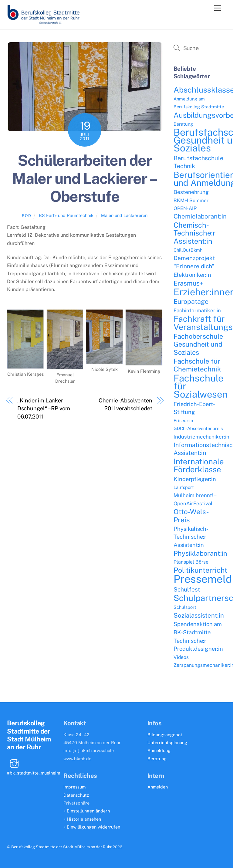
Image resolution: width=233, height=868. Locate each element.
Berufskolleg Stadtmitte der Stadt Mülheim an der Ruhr (61, 847)
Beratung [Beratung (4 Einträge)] (183, 124)
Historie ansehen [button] (84, 819)
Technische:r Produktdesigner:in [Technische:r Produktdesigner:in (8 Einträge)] (198, 645)
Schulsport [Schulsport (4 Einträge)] (185, 607)
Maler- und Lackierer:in (124, 215)
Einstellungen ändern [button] (88, 811)
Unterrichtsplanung (167, 743)
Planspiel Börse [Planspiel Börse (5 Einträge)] (191, 562)
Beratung (157, 759)
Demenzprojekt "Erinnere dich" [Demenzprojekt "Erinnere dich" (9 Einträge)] (194, 262)
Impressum (74, 787)
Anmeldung (159, 750)
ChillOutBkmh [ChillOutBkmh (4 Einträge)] (188, 250)
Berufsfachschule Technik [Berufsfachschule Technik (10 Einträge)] (198, 162)
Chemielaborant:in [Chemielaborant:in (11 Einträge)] (200, 216)
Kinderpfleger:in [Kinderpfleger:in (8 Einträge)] (195, 479)
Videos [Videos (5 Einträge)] (181, 657)
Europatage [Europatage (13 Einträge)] (191, 302)
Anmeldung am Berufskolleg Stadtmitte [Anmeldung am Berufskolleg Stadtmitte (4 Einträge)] (199, 103)
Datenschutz (76, 795)
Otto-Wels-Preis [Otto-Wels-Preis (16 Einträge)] (191, 516)
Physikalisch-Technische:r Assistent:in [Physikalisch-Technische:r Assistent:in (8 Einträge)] (191, 537)
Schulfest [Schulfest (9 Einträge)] (187, 589)
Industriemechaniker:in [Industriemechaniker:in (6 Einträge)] (201, 437)
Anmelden (158, 787)
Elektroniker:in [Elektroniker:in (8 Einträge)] (192, 275)
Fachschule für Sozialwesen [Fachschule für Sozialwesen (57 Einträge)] (201, 386)
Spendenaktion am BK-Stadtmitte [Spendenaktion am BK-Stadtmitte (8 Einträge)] (198, 628)
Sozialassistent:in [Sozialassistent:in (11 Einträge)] (199, 615)
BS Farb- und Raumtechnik (66, 215)
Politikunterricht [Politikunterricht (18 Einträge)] (200, 570)
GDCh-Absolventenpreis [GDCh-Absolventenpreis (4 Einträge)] (198, 428)
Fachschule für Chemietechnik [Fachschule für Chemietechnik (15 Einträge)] (197, 365)
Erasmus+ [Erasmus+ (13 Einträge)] (188, 283)
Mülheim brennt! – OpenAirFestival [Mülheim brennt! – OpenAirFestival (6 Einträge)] (195, 499)
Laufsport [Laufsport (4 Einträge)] (184, 487)
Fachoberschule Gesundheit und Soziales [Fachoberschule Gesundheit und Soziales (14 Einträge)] (198, 344)
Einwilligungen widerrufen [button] (93, 827)
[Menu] (218, 8)
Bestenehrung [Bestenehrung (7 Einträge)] (191, 192)
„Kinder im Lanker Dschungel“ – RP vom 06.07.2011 (44, 409)
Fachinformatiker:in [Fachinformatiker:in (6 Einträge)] (197, 310)
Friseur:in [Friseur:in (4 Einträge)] (183, 420)
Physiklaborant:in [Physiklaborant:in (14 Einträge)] (200, 553)
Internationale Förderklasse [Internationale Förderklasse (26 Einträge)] (199, 466)
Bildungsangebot (165, 735)
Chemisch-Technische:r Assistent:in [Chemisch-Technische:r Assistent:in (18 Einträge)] (194, 233)
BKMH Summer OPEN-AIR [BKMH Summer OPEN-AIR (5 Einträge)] (191, 204)
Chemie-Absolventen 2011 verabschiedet (125, 404)
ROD (26, 216)
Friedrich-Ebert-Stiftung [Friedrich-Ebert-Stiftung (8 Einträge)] (194, 408)
